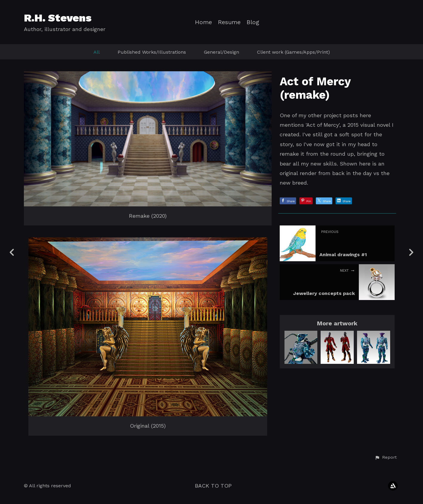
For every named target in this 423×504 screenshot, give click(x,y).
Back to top (213, 486)
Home (203, 22)
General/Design (222, 52)
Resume (229, 22)
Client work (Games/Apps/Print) (293, 52)
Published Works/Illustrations (152, 52)
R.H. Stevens (58, 18)
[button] (386, 457)
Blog (253, 22)
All (97, 52)
